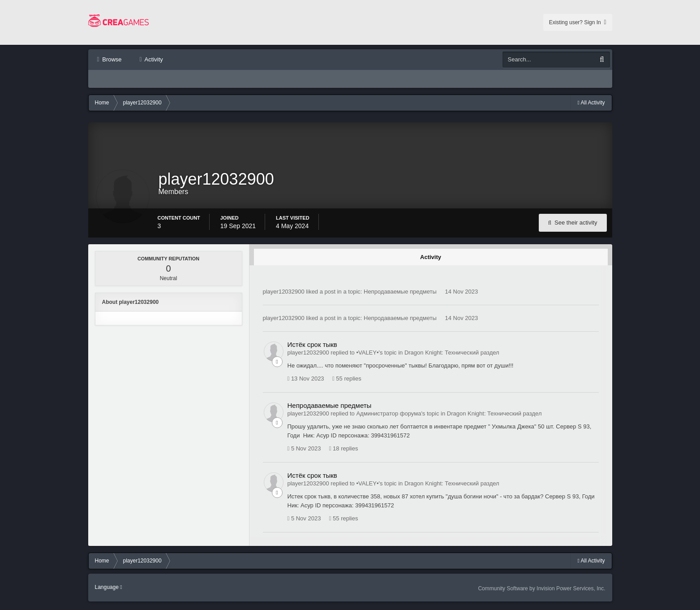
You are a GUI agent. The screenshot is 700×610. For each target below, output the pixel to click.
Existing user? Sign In (578, 22)
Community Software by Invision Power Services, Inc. (541, 593)
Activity (153, 59)
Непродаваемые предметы (400, 295)
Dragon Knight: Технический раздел (452, 356)
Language (109, 591)
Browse (111, 59)
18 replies (344, 452)
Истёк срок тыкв (312, 348)
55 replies (347, 383)
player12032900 (284, 295)
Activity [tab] (431, 261)
